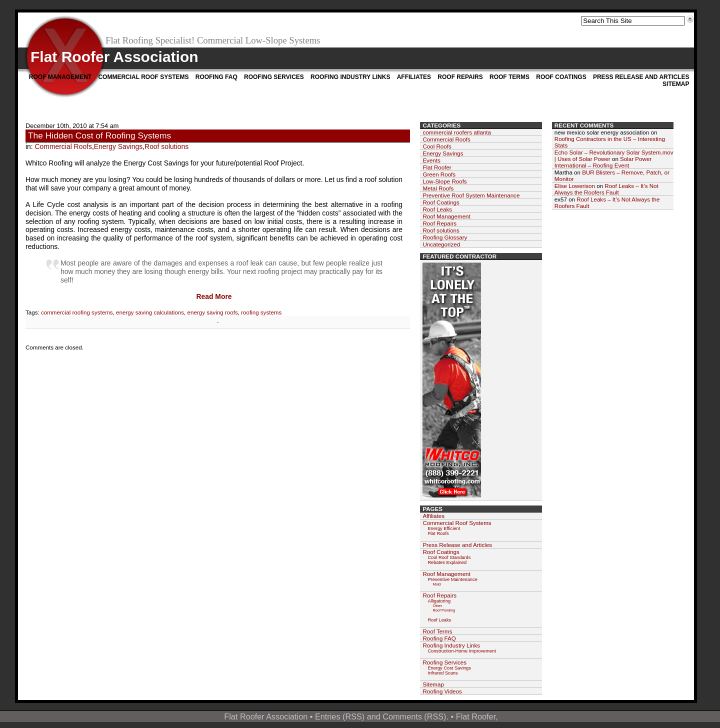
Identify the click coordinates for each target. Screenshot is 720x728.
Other (437, 606)
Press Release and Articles (641, 77)
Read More (214, 296)
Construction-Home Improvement (461, 651)
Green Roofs (439, 174)
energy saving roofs (213, 312)
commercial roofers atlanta (457, 132)
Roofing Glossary (445, 237)
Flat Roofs (438, 533)
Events (431, 160)
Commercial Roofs (63, 146)
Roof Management (60, 77)
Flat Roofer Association (114, 57)
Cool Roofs (437, 146)
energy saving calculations (150, 312)
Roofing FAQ (216, 77)
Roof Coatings (561, 77)
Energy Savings (118, 146)
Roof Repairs (460, 77)
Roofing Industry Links (350, 77)
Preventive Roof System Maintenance (471, 195)
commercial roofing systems (77, 312)
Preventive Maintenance (452, 579)
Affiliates (414, 77)
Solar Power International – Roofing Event (603, 162)
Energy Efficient (444, 528)
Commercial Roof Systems (143, 77)
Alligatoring (439, 601)
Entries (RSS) (340, 716)
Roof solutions (166, 146)
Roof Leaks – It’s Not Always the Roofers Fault (606, 189)
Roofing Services (274, 77)
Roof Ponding (444, 610)
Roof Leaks (437, 209)
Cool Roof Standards (449, 557)
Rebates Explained (447, 562)
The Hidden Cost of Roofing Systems (99, 135)
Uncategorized (441, 244)
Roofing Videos (442, 691)
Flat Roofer (437, 167)
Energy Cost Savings (449, 668)
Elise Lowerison (575, 186)
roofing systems (261, 312)
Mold (436, 584)
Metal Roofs (438, 188)
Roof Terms (509, 77)
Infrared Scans (442, 673)
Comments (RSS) (414, 716)
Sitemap (676, 84)
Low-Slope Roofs (444, 181)
